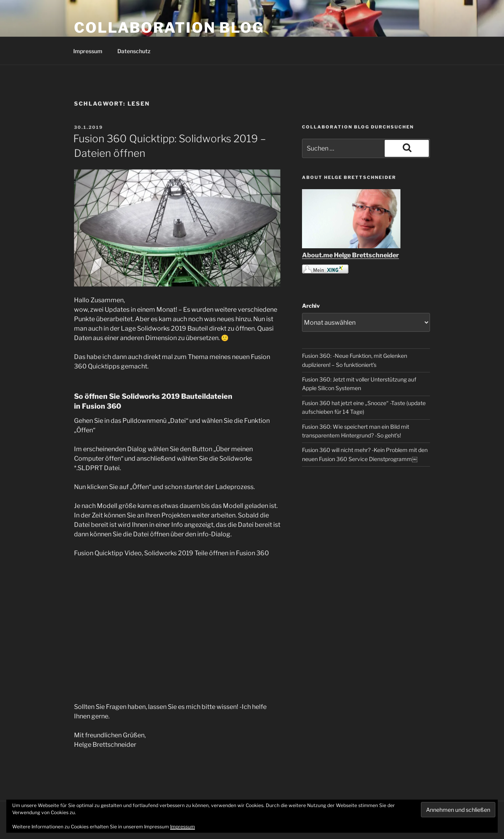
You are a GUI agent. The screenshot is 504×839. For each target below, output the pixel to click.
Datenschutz (134, 51)
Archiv (311, 306)
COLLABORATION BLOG (169, 28)
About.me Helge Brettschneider (350, 255)
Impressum (88, 51)
